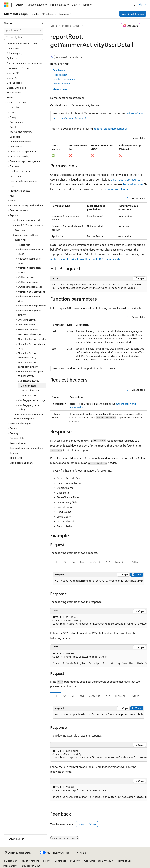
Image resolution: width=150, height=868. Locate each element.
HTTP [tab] (56, 562)
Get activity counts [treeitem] (31, 390)
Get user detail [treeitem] (29, 386)
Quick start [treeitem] (13, 58)
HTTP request (60, 75)
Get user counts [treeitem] (29, 395)
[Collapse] (42, 23)
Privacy (74, 861)
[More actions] (144, 26)
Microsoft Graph (71, 26)
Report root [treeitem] (24, 245)
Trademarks (9, 866)
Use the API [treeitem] (13, 73)
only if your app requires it (127, 179)
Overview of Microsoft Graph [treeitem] (22, 43)
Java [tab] (82, 562)
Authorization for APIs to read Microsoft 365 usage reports (85, 259)
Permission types (133, 184)
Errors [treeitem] (10, 97)
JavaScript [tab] (95, 562)
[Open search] (134, 5)
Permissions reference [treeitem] (18, 68)
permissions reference (117, 189)
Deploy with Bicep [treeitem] (16, 88)
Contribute (60, 861)
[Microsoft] (6, 5)
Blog (46, 861)
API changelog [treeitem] (15, 53)
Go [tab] (73, 562)
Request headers (62, 84)
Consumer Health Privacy (98, 861)
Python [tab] (135, 562)
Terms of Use (125, 861)
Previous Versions (30, 861)
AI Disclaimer (10, 861)
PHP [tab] (108, 562)
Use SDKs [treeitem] (12, 78)
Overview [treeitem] (15, 107)
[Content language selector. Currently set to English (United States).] (19, 853)
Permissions (59, 70)
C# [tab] (65, 562)
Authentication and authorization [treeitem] (24, 63)
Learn (54, 26)
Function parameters (64, 79)
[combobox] (24, 30)
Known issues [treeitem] (14, 92)
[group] (99, 581)
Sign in (142, 4)
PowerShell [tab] (121, 562)
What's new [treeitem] (13, 48)
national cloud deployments (110, 128)
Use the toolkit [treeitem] (15, 83)
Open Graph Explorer (133, 14)
